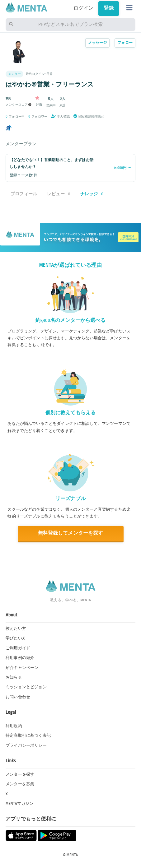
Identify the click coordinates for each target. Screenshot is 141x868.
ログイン (84, 8)
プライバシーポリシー (26, 745)
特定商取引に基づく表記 (28, 736)
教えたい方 (16, 629)
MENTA (72, 855)
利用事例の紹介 (20, 658)
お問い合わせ (18, 697)
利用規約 (14, 726)
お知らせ (14, 677)
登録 (109, 8)
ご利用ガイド (18, 648)
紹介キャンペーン (22, 668)
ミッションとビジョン (26, 687)
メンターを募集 (20, 784)
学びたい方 (16, 638)
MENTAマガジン (19, 804)
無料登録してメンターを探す (70, 533)
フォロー (125, 43)
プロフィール (24, 194)
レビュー (59, 194)
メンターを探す (20, 774)
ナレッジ (92, 194)
